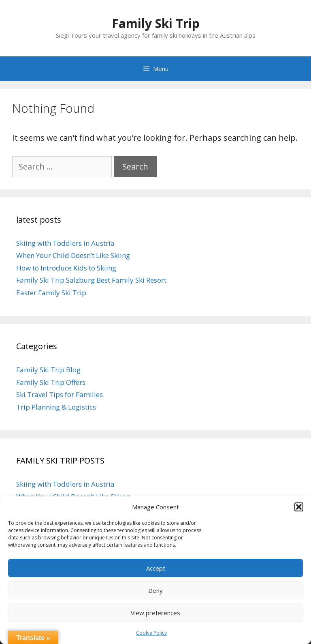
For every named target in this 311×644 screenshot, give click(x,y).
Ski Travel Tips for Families (60, 394)
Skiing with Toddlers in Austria (65, 243)
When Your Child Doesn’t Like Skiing (73, 255)
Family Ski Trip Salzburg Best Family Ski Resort (91, 280)
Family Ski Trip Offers (51, 382)
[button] (299, 507)
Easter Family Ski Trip (51, 293)
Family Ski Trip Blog (48, 370)
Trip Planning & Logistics (56, 407)
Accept (156, 568)
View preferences (155, 613)
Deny (155, 590)
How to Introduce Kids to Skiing (66, 268)
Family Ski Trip (156, 23)
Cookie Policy (151, 633)
